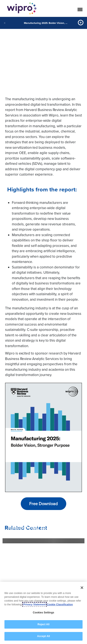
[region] (43, 613)
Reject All (43, 624)
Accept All (43, 636)
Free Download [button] (43, 504)
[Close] (82, 588)
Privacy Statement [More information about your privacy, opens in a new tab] (35, 605)
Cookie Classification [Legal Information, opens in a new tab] (60, 605)
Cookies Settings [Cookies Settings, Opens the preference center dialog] (43, 613)
